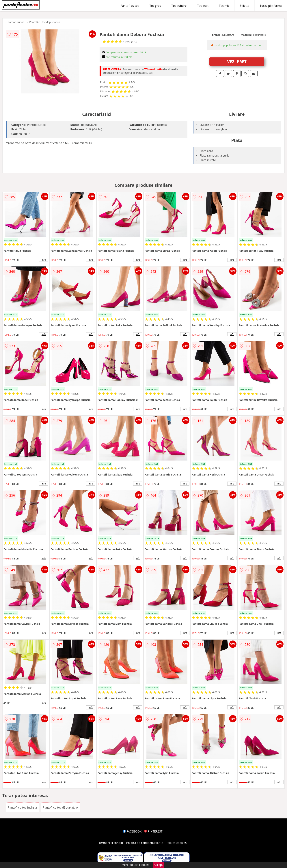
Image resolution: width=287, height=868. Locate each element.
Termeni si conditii (111, 843)
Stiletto (245, 6)
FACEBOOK (132, 831)
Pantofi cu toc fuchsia (22, 807)
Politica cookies (176, 843)
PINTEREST (153, 831)
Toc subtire (179, 6)
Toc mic (224, 6)
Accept (158, 865)
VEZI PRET (237, 61)
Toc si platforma (271, 6)
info (44, 260)
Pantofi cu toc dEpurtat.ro (45, 22)
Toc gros (155, 6)
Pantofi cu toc (130, 6)
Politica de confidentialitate (145, 843)
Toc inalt (203, 6)
